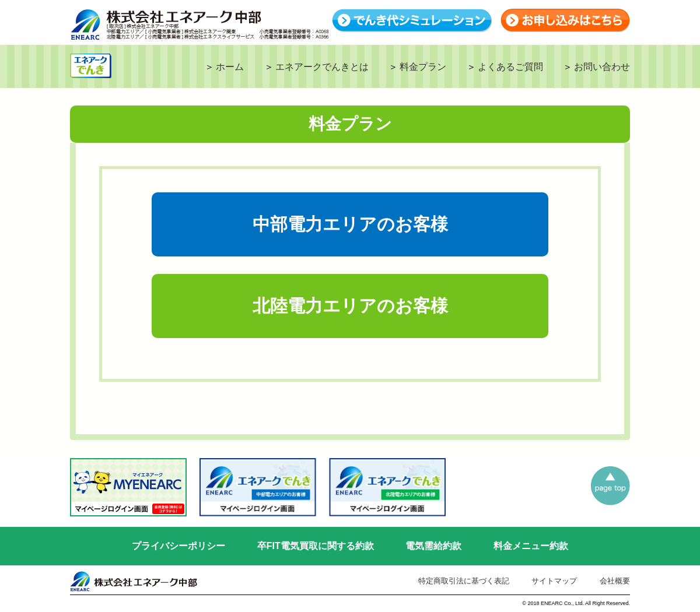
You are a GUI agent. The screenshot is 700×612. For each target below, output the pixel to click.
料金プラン (423, 67)
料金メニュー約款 (531, 546)
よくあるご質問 (510, 67)
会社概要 (615, 581)
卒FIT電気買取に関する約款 (316, 546)
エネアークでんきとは (322, 67)
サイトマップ (554, 581)
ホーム (230, 67)
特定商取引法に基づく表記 (464, 581)
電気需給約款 (433, 546)
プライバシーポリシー (178, 546)
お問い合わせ (602, 67)
